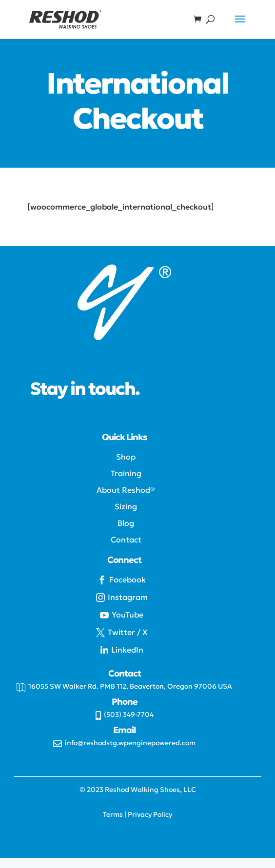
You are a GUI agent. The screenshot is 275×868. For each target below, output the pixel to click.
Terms (113, 814)
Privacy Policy (150, 814)
